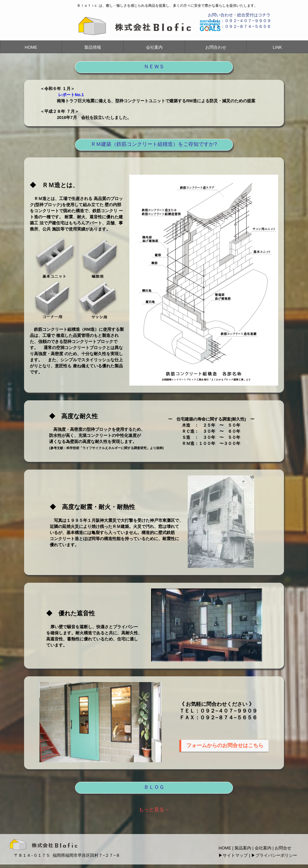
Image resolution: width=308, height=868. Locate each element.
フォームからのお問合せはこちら (225, 745)
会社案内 (154, 47)
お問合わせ (216, 47)
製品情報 (93, 47)
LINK (277, 47)
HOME (31, 47)
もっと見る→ (154, 810)
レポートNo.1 (71, 95)
